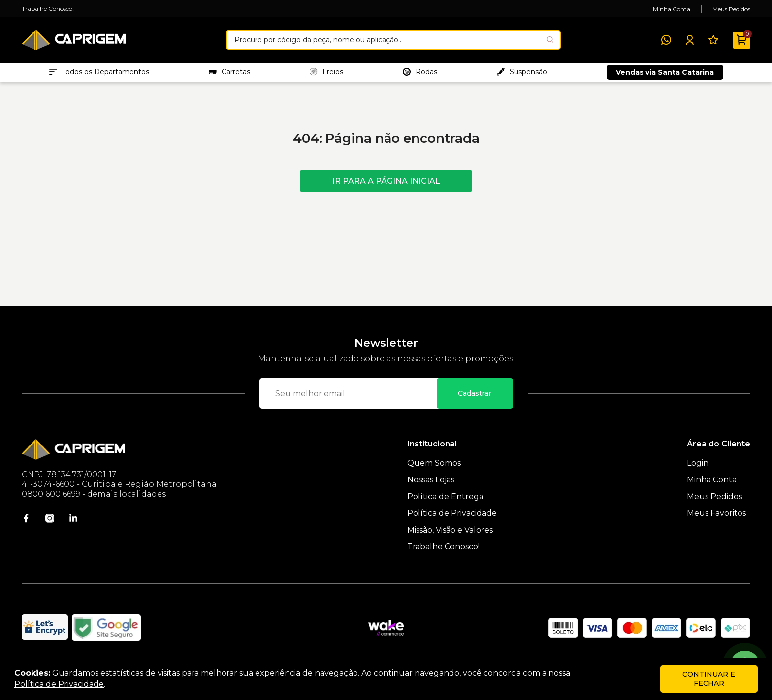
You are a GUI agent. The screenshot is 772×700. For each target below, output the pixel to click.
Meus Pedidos (731, 9)
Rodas (420, 74)
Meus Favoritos (716, 518)
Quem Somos (434, 468)
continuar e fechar (709, 679)
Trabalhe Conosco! (48, 9)
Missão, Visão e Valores (450, 535)
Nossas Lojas (431, 485)
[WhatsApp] (666, 40)
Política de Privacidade (452, 518)
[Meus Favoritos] (713, 40)
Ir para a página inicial (386, 186)
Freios (326, 74)
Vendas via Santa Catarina (665, 75)
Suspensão (522, 74)
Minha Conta (672, 9)
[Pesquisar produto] (550, 40)
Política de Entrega (445, 501)
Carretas (229, 74)
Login (698, 468)
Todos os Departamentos (99, 74)
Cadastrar (475, 398)
